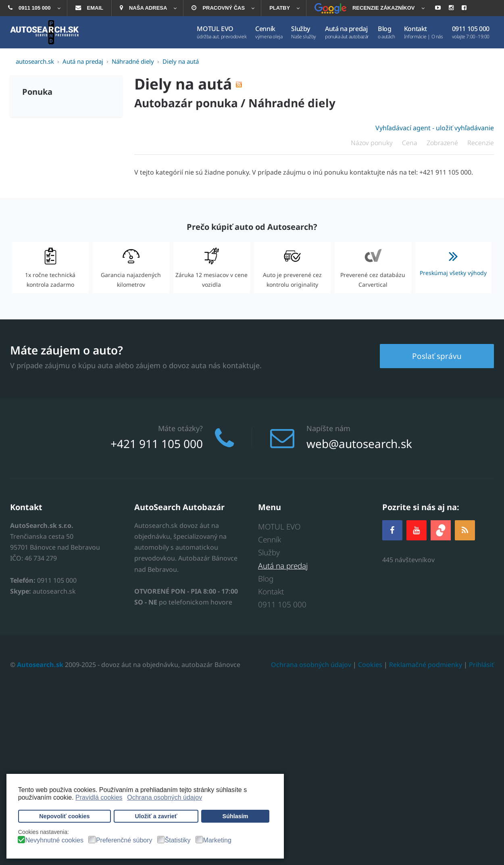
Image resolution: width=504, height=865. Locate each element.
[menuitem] (33, 8)
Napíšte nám (328, 428)
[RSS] (465, 530)
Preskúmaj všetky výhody (454, 260)
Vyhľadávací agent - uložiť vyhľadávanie (435, 128)
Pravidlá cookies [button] (99, 797)
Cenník (270, 540)
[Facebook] (392, 530)
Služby (269, 552)
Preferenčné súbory (124, 840)
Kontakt (271, 592)
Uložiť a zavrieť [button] (156, 816)
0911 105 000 (282, 605)
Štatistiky (178, 840)
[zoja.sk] (441, 529)
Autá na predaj (283, 566)
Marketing (217, 840)
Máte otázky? (180, 428)
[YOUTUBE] (417, 530)
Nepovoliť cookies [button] (64, 816)
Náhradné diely (292, 103)
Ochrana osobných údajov (311, 665)
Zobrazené (443, 143)
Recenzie (481, 143)
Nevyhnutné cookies (54, 840)
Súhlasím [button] (235, 816)
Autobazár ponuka (186, 103)
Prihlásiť (481, 665)
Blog (266, 579)
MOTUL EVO (280, 527)
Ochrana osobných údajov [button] (165, 797)
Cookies (370, 665)
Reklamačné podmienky (426, 665)
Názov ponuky (373, 143)
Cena (410, 143)
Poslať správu (437, 356)
